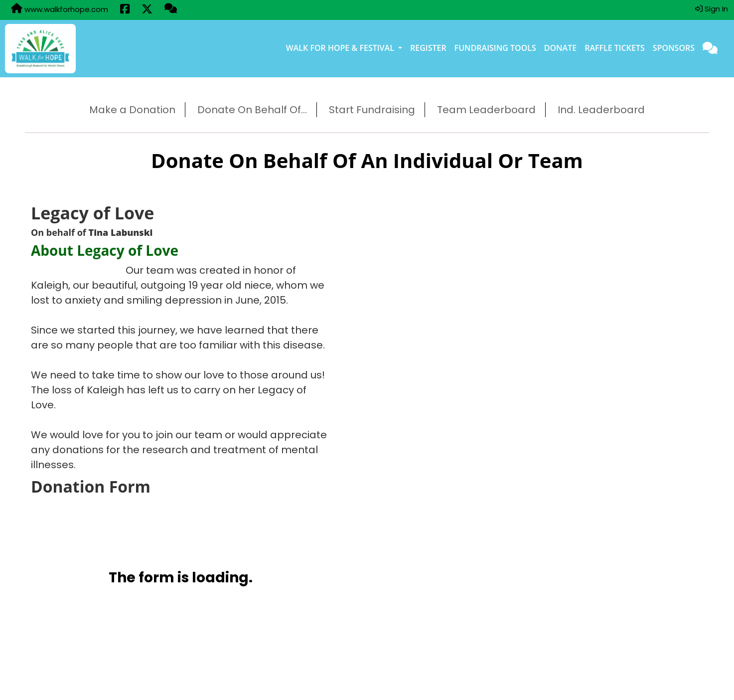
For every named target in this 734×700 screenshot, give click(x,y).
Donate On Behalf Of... (252, 110)
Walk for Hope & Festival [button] (341, 48)
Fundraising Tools (495, 48)
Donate (560, 48)
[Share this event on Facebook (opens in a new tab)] (125, 10)
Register (428, 48)
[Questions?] (171, 9)
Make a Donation (132, 110)
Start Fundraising (372, 110)
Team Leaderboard (486, 110)
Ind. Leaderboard (601, 110)
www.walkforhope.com (60, 9)
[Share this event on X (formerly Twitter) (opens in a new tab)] (147, 10)
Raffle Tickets (615, 48)
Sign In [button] (712, 9)
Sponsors (674, 48)
